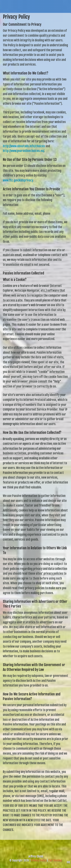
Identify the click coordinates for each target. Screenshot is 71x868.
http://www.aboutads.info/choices (24, 146)
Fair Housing (55, 860)
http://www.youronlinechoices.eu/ (23, 151)
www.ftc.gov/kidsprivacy (18, 180)
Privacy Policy (39, 860)
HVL (68, 862)
